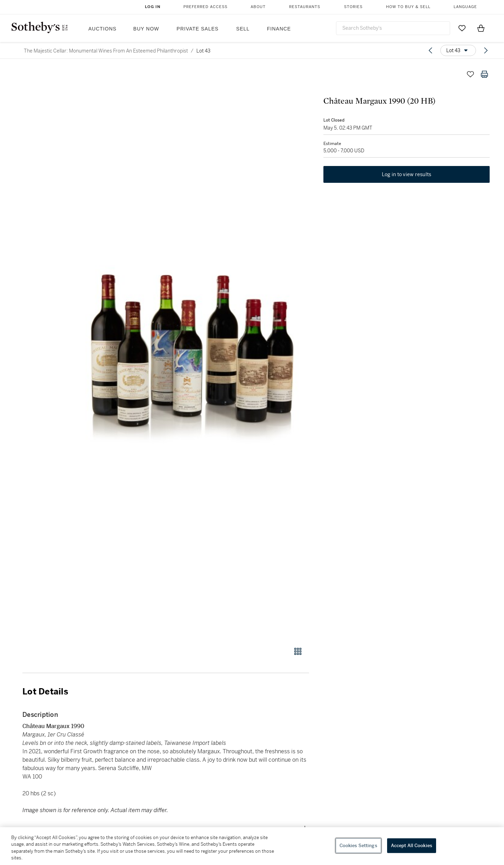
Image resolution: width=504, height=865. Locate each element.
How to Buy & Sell (408, 7)
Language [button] (465, 7)
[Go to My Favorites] (462, 28)
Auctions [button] (103, 29)
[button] (192, 353)
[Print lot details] (484, 74)
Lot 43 (203, 51)
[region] (252, 846)
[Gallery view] (298, 651)
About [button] (258, 7)
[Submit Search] (442, 28)
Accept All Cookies (412, 846)
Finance (279, 29)
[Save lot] (470, 74)
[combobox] (393, 28)
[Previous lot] (430, 50)
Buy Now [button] (146, 29)
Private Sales (198, 29)
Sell (243, 29)
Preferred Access (205, 7)
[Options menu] (458, 50)
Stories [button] (353, 7)
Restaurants (305, 7)
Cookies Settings (358, 846)
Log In (153, 7)
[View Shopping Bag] (481, 28)
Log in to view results (407, 175)
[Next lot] (486, 50)
